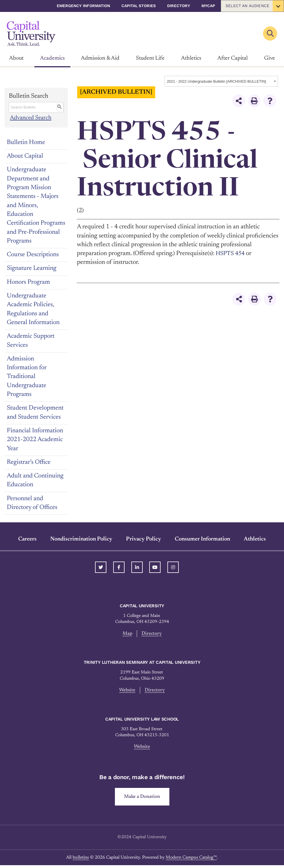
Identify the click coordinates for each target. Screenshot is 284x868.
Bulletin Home (26, 143)
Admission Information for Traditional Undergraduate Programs (27, 377)
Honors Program (28, 282)
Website (127, 691)
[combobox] (221, 81)
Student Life (150, 58)
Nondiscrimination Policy (81, 539)
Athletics (191, 58)
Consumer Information (202, 539)
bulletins (81, 860)
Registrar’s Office (29, 462)
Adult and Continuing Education (35, 480)
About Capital (25, 156)
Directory (179, 6)
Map (127, 634)
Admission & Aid (100, 58)
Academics (52, 58)
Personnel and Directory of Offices (32, 503)
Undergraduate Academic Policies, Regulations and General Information (33, 309)
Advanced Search (31, 118)
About (16, 58)
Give (270, 58)
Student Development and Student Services (35, 413)
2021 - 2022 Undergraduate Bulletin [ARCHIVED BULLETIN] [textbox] (216, 81)
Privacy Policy (144, 539)
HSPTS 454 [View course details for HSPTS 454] (231, 254)
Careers (27, 539)
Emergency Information (83, 6)
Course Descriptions (33, 255)
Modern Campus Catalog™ (191, 860)
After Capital (233, 58)
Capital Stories (139, 6)
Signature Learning (32, 268)
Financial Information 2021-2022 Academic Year (35, 440)
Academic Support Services (31, 341)
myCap (208, 6)
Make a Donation (142, 799)
